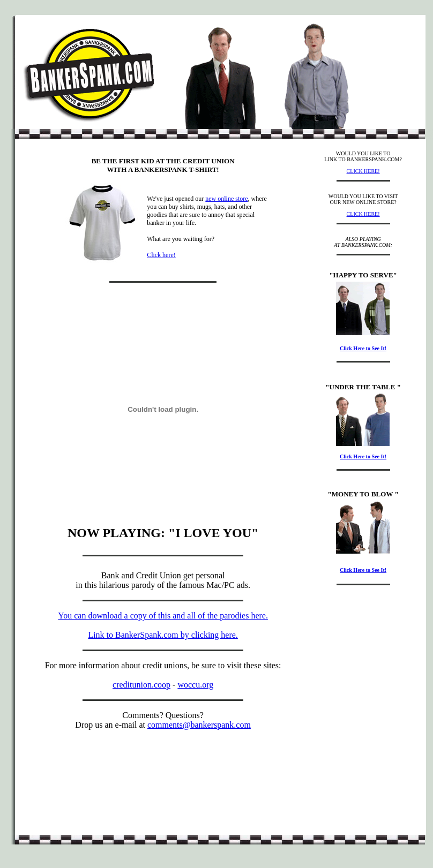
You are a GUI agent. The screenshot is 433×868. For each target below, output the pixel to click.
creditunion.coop (141, 685)
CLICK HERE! (363, 171)
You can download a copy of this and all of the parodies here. (163, 616)
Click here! (161, 255)
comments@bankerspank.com (199, 725)
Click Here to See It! (363, 348)
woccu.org (195, 685)
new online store (226, 199)
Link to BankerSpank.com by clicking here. (163, 635)
